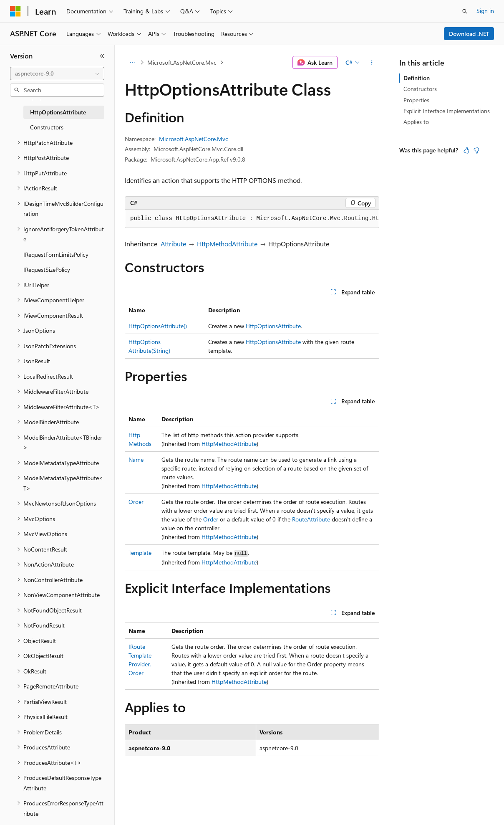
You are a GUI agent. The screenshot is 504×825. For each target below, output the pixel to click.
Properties (416, 100)
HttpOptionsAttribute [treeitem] (58, 112)
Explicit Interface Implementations (447, 111)
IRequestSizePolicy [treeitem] (47, 270)
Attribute (173, 244)
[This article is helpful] (466, 150)
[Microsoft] (15, 11)
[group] (252, 219)
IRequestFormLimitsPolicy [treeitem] (56, 254)
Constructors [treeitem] (47, 127)
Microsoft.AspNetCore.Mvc (182, 62)
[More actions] (372, 63)
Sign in (485, 11)
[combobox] (57, 73)
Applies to (416, 122)
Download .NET (469, 34)
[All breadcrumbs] (132, 63)
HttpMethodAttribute (227, 244)
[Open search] (465, 11)
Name (136, 459)
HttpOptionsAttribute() (158, 326)
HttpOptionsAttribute (273, 326)
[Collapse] (102, 56)
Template (140, 553)
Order (136, 502)
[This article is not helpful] (476, 150)
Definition (417, 78)
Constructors (420, 89)
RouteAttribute (311, 519)
